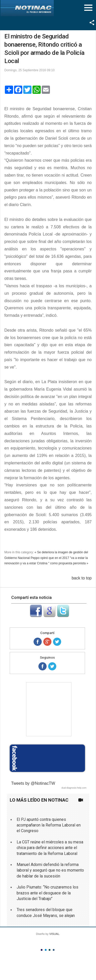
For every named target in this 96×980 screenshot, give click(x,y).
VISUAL (54, 934)
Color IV (54, 950)
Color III (50, 950)
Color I (42, 950)
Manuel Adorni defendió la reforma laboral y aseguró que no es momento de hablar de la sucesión (50, 870)
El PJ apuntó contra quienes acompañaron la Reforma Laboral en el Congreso (49, 825)
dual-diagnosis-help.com (74, 788)
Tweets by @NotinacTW (33, 783)
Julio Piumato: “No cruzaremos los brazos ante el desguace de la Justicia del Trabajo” (47, 893)
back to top (82, 578)
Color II (46, 950)
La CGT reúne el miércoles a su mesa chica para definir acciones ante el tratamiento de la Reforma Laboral (50, 848)
